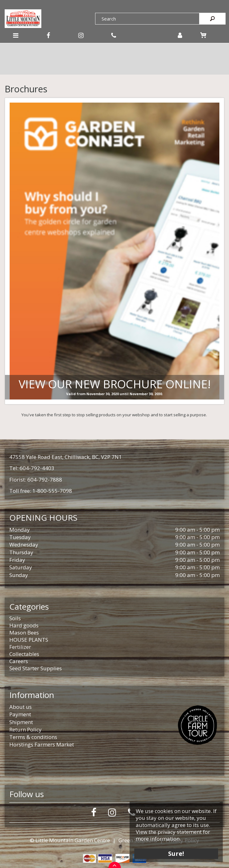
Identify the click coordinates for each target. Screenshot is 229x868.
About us (21, 707)
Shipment (21, 722)
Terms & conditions (33, 737)
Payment (20, 714)
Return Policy (25, 729)
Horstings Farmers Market (42, 744)
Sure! (176, 853)
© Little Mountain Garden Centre (70, 840)
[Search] (147, 19)
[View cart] (204, 35)
